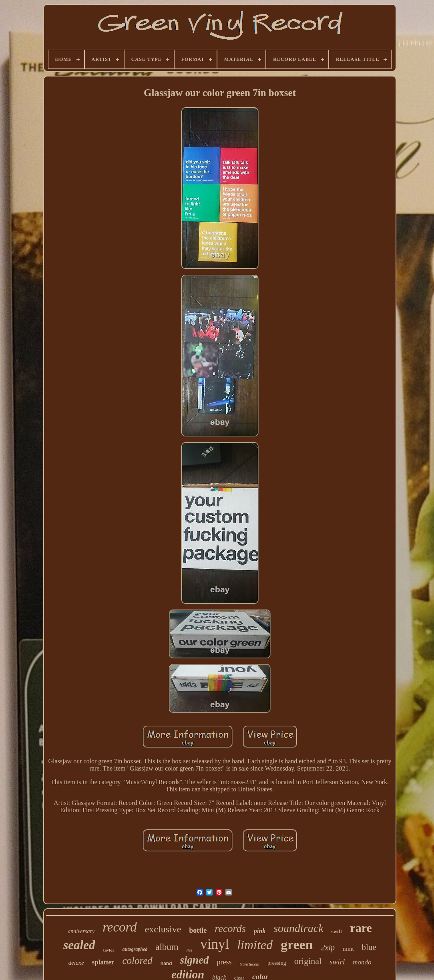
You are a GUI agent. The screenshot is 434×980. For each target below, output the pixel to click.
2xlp (328, 948)
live (189, 950)
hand (166, 964)
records (230, 929)
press (224, 962)
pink (260, 931)
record (120, 927)
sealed (79, 945)
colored (137, 961)
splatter (103, 962)
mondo (362, 962)
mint (348, 949)
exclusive (163, 929)
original (308, 961)
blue (369, 947)
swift (337, 931)
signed (195, 960)
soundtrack (298, 928)
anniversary (81, 931)
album (167, 947)
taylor (108, 950)
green (297, 945)
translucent (250, 964)
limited (255, 945)
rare (361, 928)
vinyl (215, 944)
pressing (277, 963)
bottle (198, 930)
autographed (135, 949)
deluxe (76, 963)
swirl (337, 962)
